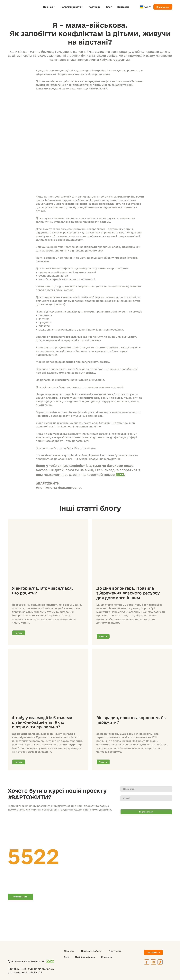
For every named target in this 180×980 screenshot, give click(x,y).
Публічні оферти (85, 957)
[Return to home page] (20, 7)
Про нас (48, 7)
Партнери (94, 7)
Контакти (123, 7)
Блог (109, 7)
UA (146, 7)
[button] (163, 7)
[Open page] (142, 7)
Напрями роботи (71, 7)
